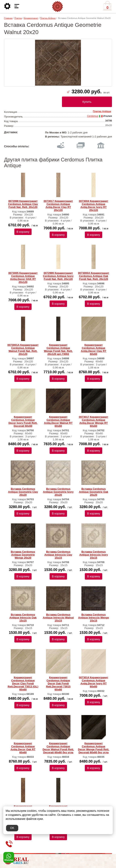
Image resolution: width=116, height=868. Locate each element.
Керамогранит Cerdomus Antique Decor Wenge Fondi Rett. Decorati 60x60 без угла (94, 748)
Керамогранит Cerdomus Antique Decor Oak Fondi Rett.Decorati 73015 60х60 (58, 683)
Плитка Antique (48, 18)
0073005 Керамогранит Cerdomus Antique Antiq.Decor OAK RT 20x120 (23, 278)
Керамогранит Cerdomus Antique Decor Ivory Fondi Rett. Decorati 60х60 (23, 421)
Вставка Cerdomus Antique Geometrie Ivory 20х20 (58, 492)
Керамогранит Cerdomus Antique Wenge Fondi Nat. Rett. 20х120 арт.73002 (58, 349)
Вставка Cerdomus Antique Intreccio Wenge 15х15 (94, 618)
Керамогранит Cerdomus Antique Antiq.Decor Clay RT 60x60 (94, 349)
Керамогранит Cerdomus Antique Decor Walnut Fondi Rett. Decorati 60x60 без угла (58, 748)
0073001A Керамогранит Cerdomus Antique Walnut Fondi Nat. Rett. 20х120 (23, 349)
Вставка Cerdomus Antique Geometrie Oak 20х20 (94, 492)
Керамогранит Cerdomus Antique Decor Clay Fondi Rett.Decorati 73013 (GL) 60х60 (23, 683)
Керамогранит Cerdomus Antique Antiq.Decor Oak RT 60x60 (23, 748)
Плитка (18, 18)
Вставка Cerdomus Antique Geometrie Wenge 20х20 (23, 555)
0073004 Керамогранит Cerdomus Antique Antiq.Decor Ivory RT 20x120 (94, 206)
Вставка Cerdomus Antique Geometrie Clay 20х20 (23, 492)
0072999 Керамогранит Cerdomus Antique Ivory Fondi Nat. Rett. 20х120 (58, 276)
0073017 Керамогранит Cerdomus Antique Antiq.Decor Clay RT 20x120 (58, 206)
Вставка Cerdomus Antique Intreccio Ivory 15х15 (94, 555)
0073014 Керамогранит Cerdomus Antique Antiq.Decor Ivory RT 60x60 (94, 682)
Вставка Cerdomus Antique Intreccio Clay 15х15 (58, 555)
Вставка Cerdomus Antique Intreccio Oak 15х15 (23, 618)
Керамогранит (31, 18)
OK (12, 828)
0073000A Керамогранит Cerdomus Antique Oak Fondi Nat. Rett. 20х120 (94, 276)
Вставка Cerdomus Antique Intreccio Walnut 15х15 (58, 618)
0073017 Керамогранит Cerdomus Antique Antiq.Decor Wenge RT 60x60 (94, 421)
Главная (8, 18)
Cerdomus (93, 116)
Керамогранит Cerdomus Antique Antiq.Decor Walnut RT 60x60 (58, 421)
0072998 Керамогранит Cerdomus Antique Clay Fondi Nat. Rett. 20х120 (23, 204)
